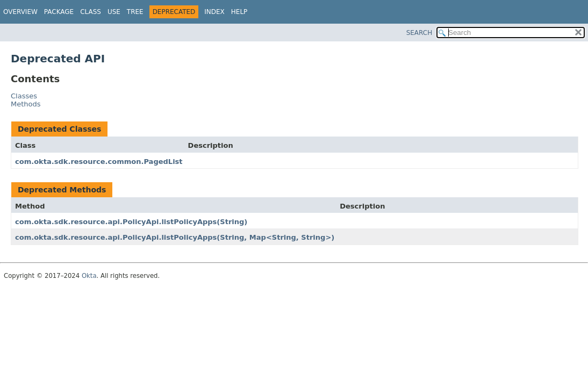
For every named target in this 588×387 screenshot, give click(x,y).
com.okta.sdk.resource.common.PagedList (99, 162)
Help (239, 12)
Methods (26, 104)
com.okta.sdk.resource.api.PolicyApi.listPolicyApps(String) (131, 222)
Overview (20, 12)
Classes (24, 96)
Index (214, 12)
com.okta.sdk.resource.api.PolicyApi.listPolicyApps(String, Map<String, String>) (175, 237)
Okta (89, 276)
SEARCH (420, 33)
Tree (135, 12)
